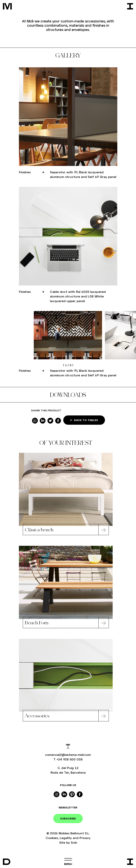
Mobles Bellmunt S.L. (74, 833)
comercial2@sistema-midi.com (68, 755)
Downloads (68, 395)
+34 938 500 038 (70, 759)
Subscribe (68, 818)
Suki (74, 842)
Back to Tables (84, 420)
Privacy (85, 838)
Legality (66, 838)
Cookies (52, 838)
